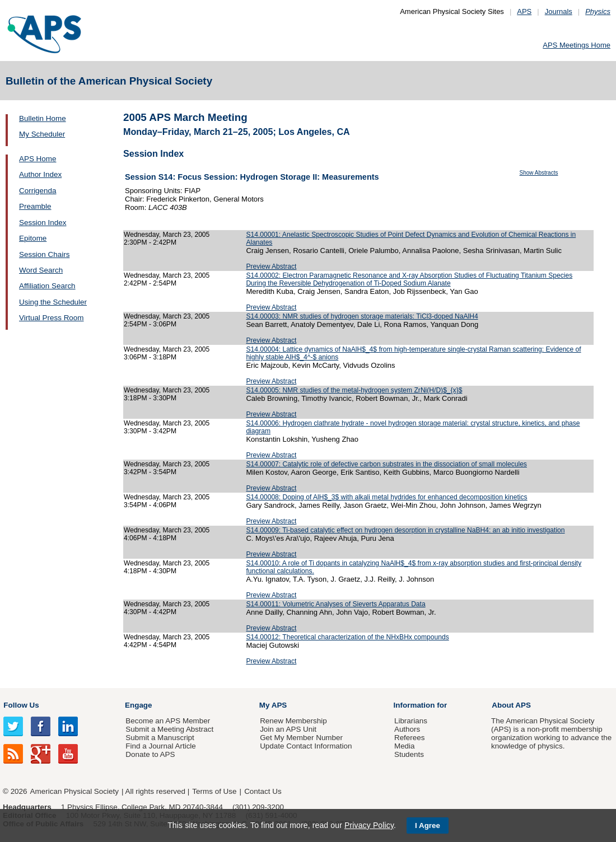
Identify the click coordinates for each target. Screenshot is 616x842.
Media (405, 746)
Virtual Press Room (52, 318)
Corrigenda (38, 191)
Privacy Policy (369, 825)
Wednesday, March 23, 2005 (167, 235)
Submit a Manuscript (160, 738)
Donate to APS (150, 754)
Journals (559, 11)
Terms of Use (214, 791)
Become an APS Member (168, 721)
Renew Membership (293, 721)
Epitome (33, 238)
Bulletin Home (43, 118)
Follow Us (21, 705)
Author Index (40, 174)
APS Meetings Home (577, 45)
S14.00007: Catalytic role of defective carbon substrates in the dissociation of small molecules (386, 464)
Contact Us (263, 791)
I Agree (428, 825)
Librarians (411, 721)
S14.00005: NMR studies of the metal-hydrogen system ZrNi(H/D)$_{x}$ (354, 390)
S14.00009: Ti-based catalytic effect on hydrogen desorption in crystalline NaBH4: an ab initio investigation (405, 530)
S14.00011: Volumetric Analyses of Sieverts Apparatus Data (335, 604)
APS (524, 11)
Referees (410, 738)
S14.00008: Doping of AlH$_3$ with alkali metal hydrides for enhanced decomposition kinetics (386, 497)
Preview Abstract (271, 266)
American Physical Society (74, 791)
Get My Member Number (301, 738)
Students (409, 754)
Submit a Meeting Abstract (169, 729)
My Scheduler (42, 134)
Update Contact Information (306, 746)
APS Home (38, 159)
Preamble (35, 206)
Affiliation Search (47, 286)
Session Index (43, 223)
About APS (511, 705)
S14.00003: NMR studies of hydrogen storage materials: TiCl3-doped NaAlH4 (362, 316)
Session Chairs (44, 254)
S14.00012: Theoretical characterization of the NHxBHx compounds (347, 637)
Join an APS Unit (288, 729)
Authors (407, 729)
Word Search (41, 270)
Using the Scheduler (53, 302)
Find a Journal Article (160, 746)
